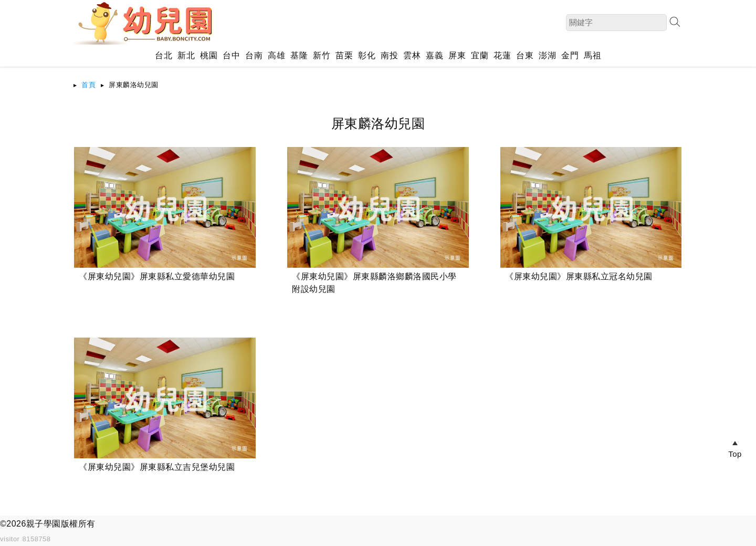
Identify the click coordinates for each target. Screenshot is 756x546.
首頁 (88, 85)
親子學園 (44, 524)
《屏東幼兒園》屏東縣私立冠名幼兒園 (579, 276)
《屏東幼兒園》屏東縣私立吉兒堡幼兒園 (157, 467)
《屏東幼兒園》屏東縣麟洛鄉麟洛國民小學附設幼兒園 (374, 283)
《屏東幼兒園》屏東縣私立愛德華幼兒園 (157, 276)
